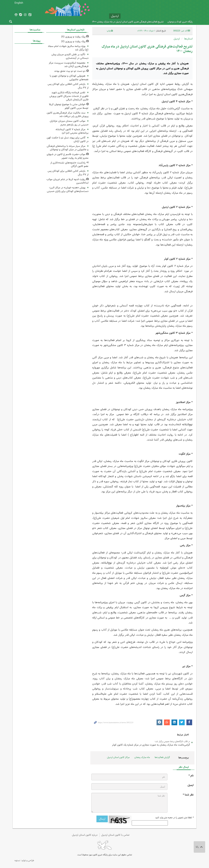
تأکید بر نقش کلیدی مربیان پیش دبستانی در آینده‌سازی (70, 56)
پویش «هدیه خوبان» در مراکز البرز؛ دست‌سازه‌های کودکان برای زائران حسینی (68, 189)
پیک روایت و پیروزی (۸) (73, 37)
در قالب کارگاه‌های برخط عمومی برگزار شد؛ (172, 742)
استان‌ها (188, 39)
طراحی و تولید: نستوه (24, 860)
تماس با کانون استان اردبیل (115, 835)
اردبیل (177, 39)
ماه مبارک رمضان (142, 757)
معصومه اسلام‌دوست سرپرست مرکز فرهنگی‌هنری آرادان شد (69, 65)
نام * (191, 776)
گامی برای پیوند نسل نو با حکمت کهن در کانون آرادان (68, 139)
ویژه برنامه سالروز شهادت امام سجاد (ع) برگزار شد (68, 48)
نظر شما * (188, 795)
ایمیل (191, 785)
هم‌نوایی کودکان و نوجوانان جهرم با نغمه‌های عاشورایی (69, 78)
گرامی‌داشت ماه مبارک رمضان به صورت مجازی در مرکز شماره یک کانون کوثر (151, 745)
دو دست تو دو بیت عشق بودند (70, 71)
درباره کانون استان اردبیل (85, 835)
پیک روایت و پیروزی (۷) (73, 41)
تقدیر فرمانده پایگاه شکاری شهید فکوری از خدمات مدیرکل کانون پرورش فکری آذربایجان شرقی (69, 96)
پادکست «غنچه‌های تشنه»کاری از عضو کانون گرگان (69, 165)
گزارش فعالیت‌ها (162, 757)
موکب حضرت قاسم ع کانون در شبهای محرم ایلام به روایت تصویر (68, 156)
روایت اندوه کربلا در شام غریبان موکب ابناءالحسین (67, 181)
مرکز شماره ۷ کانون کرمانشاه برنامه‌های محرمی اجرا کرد (72, 131)
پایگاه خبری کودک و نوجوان (180, 22)
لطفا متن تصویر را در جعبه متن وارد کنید (174, 818)
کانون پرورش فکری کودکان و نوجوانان (158, 11)
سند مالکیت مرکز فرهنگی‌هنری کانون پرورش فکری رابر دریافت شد (68, 115)
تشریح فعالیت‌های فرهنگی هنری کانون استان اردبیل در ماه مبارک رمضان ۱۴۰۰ (128, 22)
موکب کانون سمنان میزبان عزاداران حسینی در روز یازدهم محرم (69, 123)
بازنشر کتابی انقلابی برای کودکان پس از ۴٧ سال (68, 86)
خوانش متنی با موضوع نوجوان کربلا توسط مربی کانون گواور (69, 106)
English (19, 3)
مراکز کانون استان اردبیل (118, 757)
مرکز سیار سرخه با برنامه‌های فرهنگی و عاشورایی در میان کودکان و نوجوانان (68, 148)
